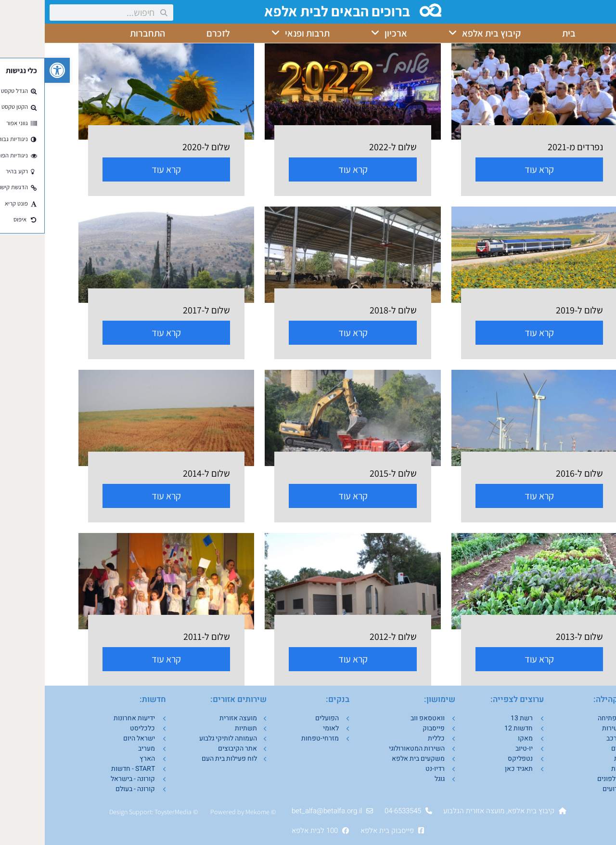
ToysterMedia (128, 812)
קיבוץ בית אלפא (440, 33)
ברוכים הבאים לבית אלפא (293, 11)
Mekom (211, 812)
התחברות (103, 33)
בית (524, 33)
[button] (13, 70)
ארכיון (344, 33)
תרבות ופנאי (256, 33)
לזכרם (173, 33)
